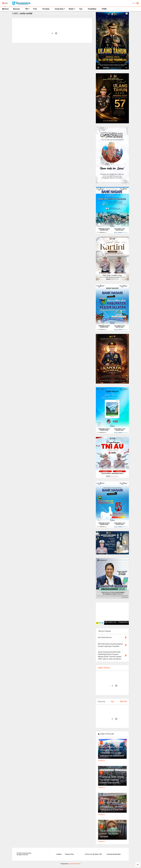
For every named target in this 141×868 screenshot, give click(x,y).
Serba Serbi (60, 9)
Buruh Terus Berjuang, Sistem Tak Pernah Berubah (111, 834)
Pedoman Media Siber (114, 854)
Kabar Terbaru (104, 668)
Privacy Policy (69, 854)
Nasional (16, 9)
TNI (27, 9)
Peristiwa (46, 9)
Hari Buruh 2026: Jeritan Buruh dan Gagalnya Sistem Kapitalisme (112, 780)
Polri (35, 9)
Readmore (102, 761)
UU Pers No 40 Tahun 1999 (93, 854)
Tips (81, 9)
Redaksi (59, 854)
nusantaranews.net (74, 864)
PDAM (104, 9)
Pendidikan (92, 9)
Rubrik (72, 9)
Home (5, 9)
